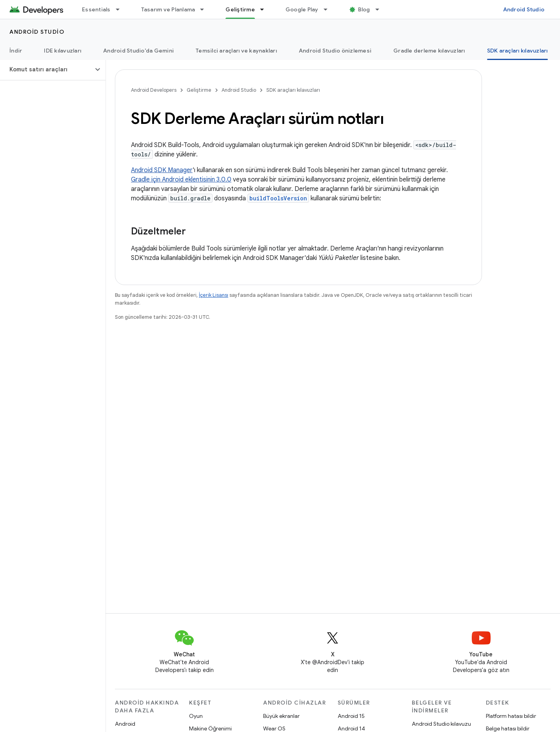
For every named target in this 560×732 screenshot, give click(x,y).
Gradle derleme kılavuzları (429, 51)
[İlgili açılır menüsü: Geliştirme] (265, 9)
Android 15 (351, 716)
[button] (46, 69)
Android (125, 724)
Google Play (302, 9)
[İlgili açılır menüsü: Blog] (381, 9)
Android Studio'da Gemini (138, 51)
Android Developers (154, 90)
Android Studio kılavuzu (441, 724)
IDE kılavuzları (63, 51)
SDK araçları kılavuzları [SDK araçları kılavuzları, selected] (517, 51)
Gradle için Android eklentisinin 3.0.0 (181, 180)
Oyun (196, 716)
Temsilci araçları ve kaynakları (236, 51)
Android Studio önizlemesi (335, 51)
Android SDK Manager (162, 170)
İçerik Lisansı (214, 295)
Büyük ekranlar (281, 716)
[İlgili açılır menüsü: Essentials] (121, 9)
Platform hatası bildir (511, 716)
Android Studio (524, 9)
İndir (16, 51)
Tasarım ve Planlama (168, 9)
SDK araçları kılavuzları (293, 90)
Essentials (96, 9)
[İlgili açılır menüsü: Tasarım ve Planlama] (205, 9)
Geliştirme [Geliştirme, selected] (240, 9)
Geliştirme (199, 90)
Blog (364, 9)
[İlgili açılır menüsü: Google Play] (329, 9)
